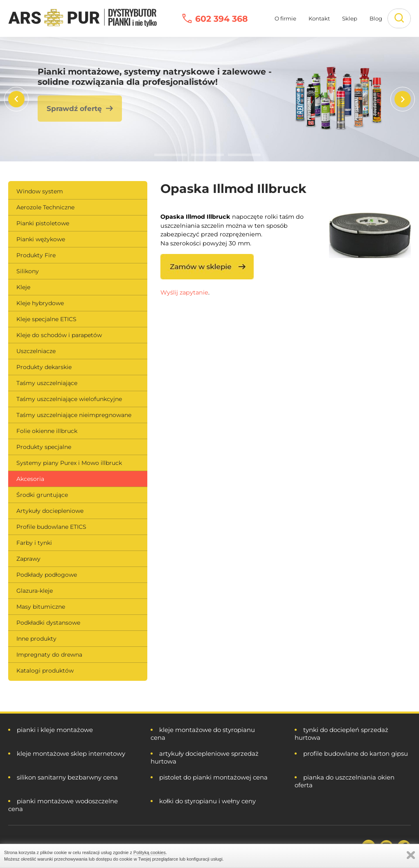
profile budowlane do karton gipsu (356, 754)
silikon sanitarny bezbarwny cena (67, 777)
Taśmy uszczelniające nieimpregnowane (74, 415)
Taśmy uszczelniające (47, 383)
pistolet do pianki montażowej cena (213, 777)
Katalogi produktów (45, 671)
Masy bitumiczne (41, 607)
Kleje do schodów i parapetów (59, 335)
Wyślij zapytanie (184, 292)
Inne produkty (36, 639)
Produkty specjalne (44, 447)
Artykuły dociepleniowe (50, 511)
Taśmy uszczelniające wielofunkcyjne (69, 399)
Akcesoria (30, 479)
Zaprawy (28, 559)
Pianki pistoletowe (43, 223)
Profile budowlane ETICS (51, 527)
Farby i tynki (34, 543)
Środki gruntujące (42, 495)
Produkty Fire (36, 255)
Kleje (23, 287)
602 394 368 (222, 19)
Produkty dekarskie (44, 367)
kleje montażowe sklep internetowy (71, 754)
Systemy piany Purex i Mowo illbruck (69, 463)
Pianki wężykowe (41, 239)
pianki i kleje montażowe (55, 730)
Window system (40, 191)
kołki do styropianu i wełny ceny (207, 801)
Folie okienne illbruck (47, 431)
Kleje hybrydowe (40, 303)
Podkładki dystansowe (48, 623)
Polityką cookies (150, 852)
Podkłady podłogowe (47, 575)
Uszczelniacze (36, 351)
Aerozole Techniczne (45, 207)
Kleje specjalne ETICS (46, 319)
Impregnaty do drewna (49, 655)
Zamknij (411, 855)
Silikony (28, 271)
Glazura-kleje (35, 591)
